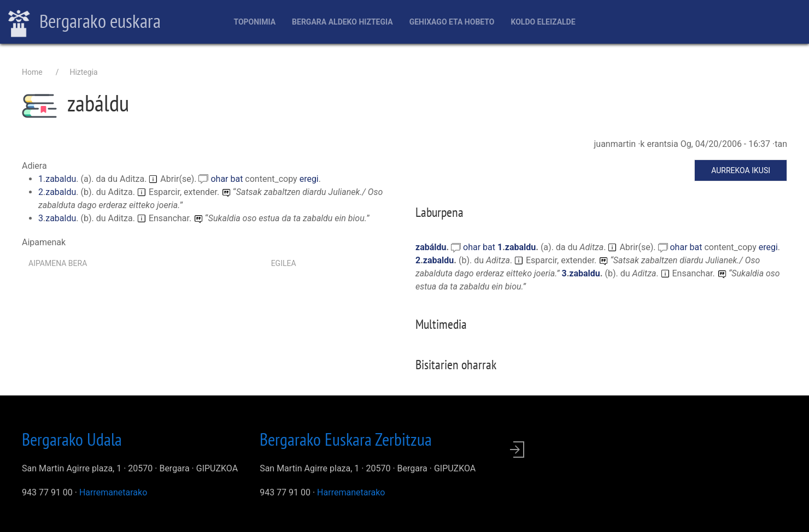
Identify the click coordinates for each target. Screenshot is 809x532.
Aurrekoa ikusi (741, 170)
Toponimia (254, 22)
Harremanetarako (113, 492)
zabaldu (61, 179)
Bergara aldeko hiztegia (342, 22)
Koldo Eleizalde (543, 22)
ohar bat (228, 179)
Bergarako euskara (84, 22)
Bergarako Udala (72, 439)
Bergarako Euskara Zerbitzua (346, 439)
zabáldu (431, 247)
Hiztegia (83, 72)
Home (32, 72)
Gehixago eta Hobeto (452, 22)
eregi (309, 179)
